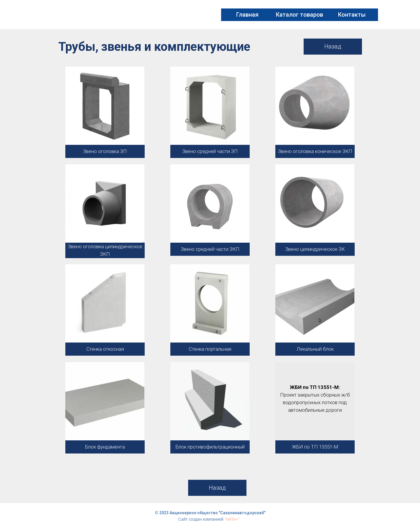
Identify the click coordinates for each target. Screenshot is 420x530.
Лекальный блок (315, 349)
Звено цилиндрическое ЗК (315, 249)
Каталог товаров (300, 15)
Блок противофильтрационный (210, 447)
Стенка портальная (210, 349)
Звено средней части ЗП (210, 151)
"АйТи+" (232, 519)
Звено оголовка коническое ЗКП (315, 151)
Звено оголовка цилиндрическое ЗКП (105, 250)
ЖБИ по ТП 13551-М (315, 447)
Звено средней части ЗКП (210, 249)
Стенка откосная (105, 349)
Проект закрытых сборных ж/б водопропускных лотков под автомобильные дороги (315, 402)
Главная (247, 15)
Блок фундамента (105, 447)
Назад (333, 46)
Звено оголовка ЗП (105, 151)
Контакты (352, 15)
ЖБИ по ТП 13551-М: (315, 387)
